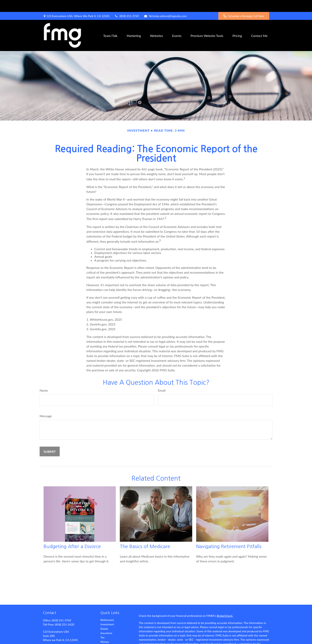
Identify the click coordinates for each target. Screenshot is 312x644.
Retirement (107, 608)
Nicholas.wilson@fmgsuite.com (165, 4)
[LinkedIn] (59, 641)
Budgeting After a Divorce (72, 534)
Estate (104, 617)
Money (105, 630)
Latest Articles (109, 639)
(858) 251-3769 (127, 4)
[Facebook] (45, 641)
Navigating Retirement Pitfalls (229, 534)
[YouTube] (66, 641)
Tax (103, 625)
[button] (110, 24)
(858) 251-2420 (65, 613)
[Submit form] (50, 440)
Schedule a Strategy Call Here (244, 4)
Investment (107, 612)
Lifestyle (106, 634)
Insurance (106, 621)
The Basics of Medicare (145, 534)
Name (44, 378)
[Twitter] (52, 641)
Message (46, 404)
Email (162, 378)
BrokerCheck (225, 604)
